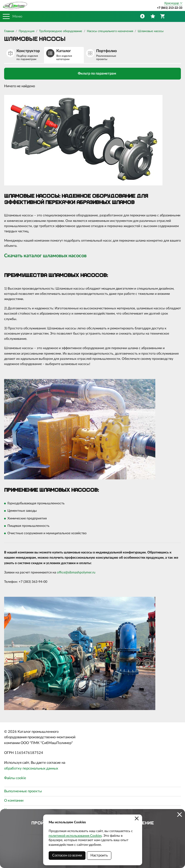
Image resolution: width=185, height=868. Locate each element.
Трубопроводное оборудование (61, 31)
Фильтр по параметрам (93, 73)
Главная (9, 31)
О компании (14, 801)
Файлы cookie (15, 778)
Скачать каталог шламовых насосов (45, 256)
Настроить (99, 856)
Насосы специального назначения (110, 31)
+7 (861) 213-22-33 (170, 8)
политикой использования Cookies (75, 836)
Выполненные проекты (23, 791)
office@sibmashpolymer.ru (76, 572)
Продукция (27, 31)
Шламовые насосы (151, 31)
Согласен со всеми (67, 856)
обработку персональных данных (31, 769)
